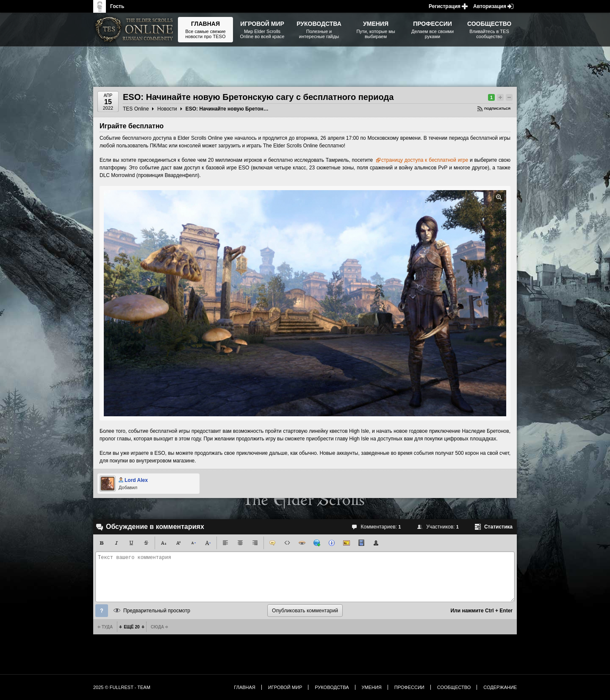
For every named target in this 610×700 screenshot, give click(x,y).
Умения (372, 687)
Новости (167, 109)
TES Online (136, 109)
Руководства (332, 687)
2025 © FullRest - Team (122, 687)
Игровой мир (285, 687)
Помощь (102, 611)
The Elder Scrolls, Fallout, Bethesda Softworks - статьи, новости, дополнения (136, 30)
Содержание (500, 687)
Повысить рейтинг (500, 97)
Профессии (409, 687)
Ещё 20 (132, 627)
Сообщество (454, 687)
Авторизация (490, 6)
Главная (244, 687)
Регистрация (445, 6)
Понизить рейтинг (509, 97)
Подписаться (497, 109)
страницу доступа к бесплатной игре (425, 160)
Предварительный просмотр (157, 611)
